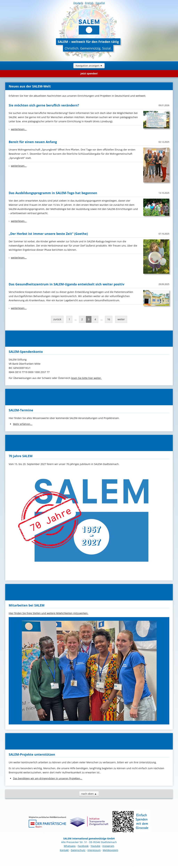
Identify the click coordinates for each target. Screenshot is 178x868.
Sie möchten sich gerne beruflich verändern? (44, 105)
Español (100, 3)
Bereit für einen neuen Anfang (33, 142)
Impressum (94, 850)
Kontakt (64, 850)
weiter (121, 319)
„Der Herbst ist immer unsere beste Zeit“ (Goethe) (48, 234)
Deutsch (78, 3)
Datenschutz (78, 850)
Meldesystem (110, 850)
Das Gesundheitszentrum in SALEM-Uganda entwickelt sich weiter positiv (66, 284)
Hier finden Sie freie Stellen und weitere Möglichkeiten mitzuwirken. (48, 613)
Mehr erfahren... (23, 424)
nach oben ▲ (89, 794)
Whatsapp (70, 846)
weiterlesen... (19, 129)
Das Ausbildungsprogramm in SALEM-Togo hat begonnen (53, 193)
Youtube (95, 846)
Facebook (83, 846)
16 (109, 319)
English (89, 3)
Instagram (108, 846)
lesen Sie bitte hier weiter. (86, 378)
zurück (57, 319)
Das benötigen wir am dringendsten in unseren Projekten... (48, 778)
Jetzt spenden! (89, 73)
